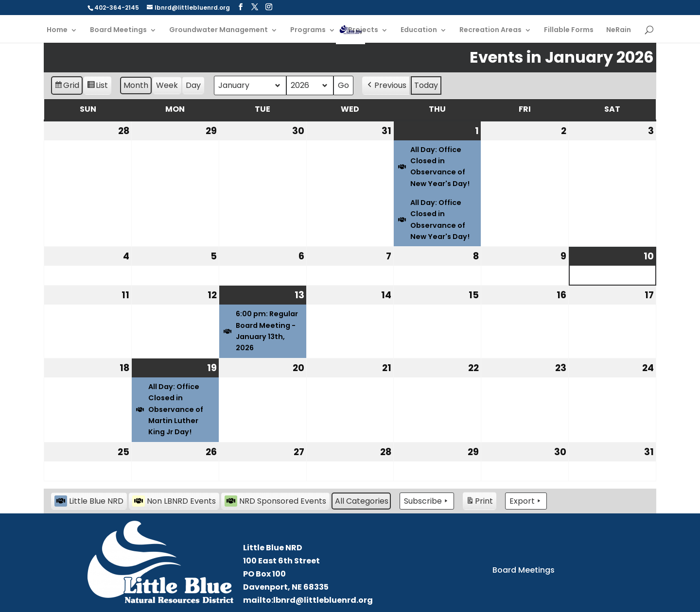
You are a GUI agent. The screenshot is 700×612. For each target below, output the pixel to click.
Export (526, 501)
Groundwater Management (219, 30)
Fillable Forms (569, 30)
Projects (363, 30)
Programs (308, 30)
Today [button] (426, 85)
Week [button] (167, 85)
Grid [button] (67, 87)
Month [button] (136, 85)
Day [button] (193, 85)
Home (57, 30)
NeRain (619, 30)
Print (479, 502)
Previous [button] (386, 85)
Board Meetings (118, 30)
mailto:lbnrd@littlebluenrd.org (308, 600)
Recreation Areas (490, 30)
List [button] (97, 87)
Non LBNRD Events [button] (174, 501)
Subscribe (427, 501)
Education (419, 30)
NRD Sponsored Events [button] (275, 501)
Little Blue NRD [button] (89, 501)
